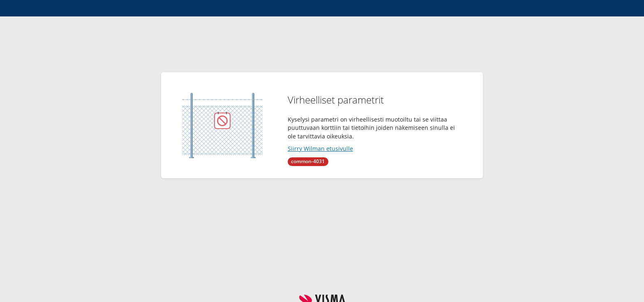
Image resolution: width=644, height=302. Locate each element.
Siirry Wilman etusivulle (320, 149)
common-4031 (308, 161)
